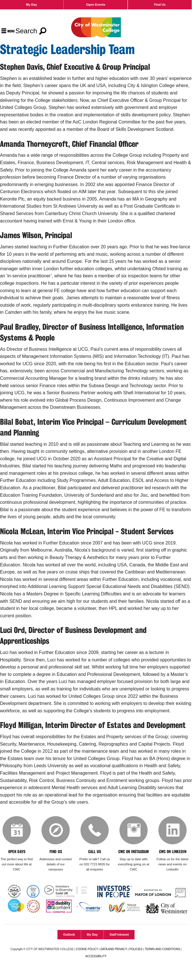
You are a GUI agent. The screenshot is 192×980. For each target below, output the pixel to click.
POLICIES (136, 949)
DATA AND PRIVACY (114, 949)
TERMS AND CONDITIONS (162, 949)
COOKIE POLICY (87, 949)
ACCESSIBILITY (96, 957)
